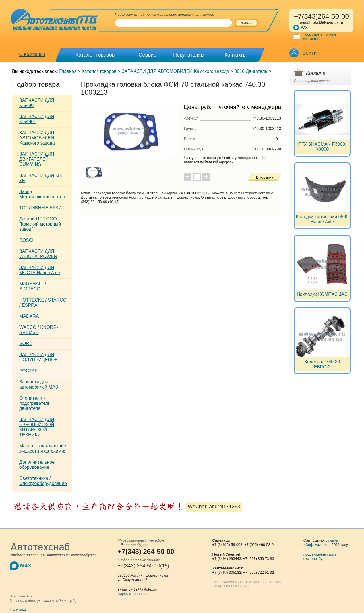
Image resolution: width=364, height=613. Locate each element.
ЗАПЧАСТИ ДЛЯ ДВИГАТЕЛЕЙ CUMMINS (37, 159)
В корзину (265, 177)
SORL (26, 343)
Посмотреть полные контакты (319, 36)
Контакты (235, 55)
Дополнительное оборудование (37, 465)
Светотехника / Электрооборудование (43, 481)
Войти (309, 53)
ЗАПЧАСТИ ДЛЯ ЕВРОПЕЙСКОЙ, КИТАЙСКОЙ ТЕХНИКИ (37, 427)
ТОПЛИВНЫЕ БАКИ (40, 208)
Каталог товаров (95, 55)
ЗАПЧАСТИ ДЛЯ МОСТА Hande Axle (40, 270)
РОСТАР (28, 371)
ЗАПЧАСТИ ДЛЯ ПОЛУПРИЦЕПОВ (39, 357)
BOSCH (27, 240)
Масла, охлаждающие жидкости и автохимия (43, 448)
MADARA (29, 316)
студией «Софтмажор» (321, 542)
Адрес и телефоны (133, 594)
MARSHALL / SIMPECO (33, 286)
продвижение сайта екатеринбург (320, 556)
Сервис (148, 55)
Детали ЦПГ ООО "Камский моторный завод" (40, 224)
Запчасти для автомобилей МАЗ (39, 384)
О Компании (32, 54)
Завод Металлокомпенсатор (42, 194)
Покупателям (189, 55)
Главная (68, 71)
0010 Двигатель (251, 71)
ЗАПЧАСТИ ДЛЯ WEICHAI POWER (38, 254)
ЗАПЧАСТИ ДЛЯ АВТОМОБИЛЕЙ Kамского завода (175, 71)
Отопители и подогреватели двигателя (35, 403)
